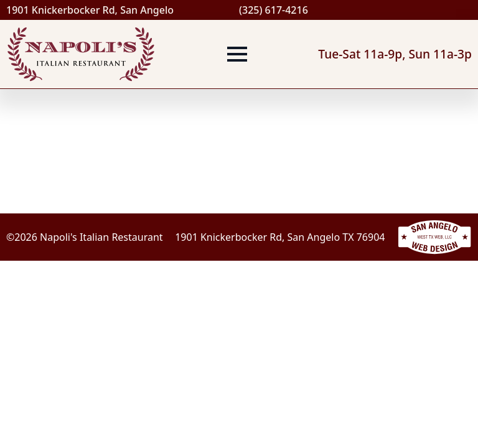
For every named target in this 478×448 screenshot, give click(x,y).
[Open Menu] (237, 54)
